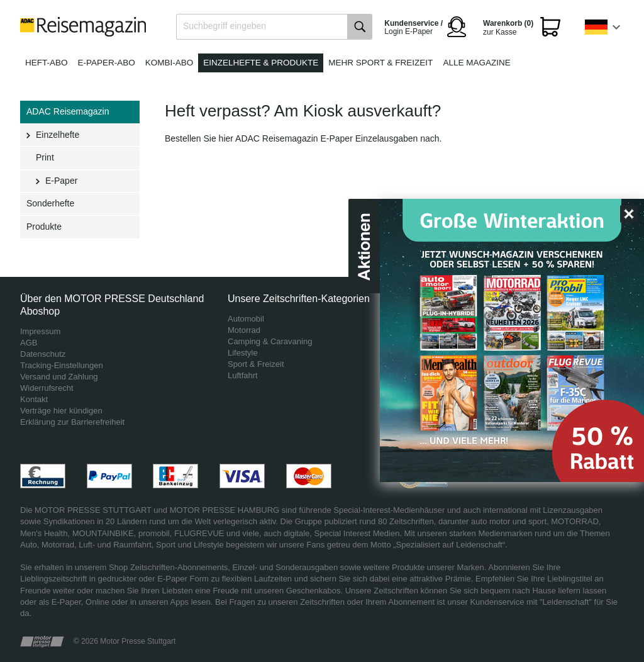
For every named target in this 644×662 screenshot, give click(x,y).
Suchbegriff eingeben (225, 26)
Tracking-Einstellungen (62, 365)
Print (45, 157)
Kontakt (34, 399)
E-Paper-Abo (107, 63)
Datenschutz (43, 354)
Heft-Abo (47, 63)
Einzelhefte (58, 135)
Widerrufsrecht (47, 388)
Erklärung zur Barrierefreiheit (72, 422)
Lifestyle (243, 353)
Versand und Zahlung (59, 377)
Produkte (44, 227)
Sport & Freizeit (256, 364)
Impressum (40, 331)
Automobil (246, 319)
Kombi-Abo (169, 63)
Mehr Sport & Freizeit (380, 63)
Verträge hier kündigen (61, 411)
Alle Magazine (476, 63)
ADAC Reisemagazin (68, 111)
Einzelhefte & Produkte (261, 63)
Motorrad (244, 330)
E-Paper (61, 181)
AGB (29, 343)
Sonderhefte (50, 203)
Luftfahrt (243, 375)
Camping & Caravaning (270, 341)
